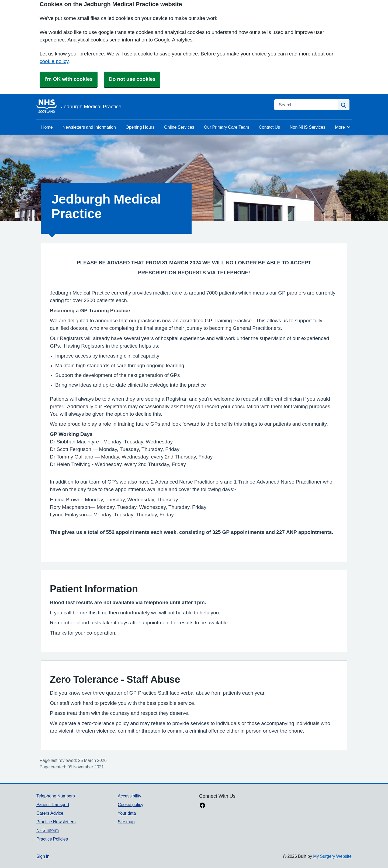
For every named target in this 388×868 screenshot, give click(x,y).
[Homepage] (152, 107)
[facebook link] (202, 806)
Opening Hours (140, 127)
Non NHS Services (307, 127)
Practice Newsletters (56, 822)
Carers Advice (50, 813)
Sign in (43, 856)
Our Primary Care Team (227, 127)
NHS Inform (48, 830)
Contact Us (269, 127)
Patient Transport (53, 804)
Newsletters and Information (89, 127)
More (343, 127)
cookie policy (54, 61)
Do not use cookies (132, 79)
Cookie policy (131, 804)
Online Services (179, 127)
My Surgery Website (332, 856)
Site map (126, 822)
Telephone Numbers (56, 796)
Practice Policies (52, 839)
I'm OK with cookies (69, 79)
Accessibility (129, 796)
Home (47, 127)
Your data (127, 813)
